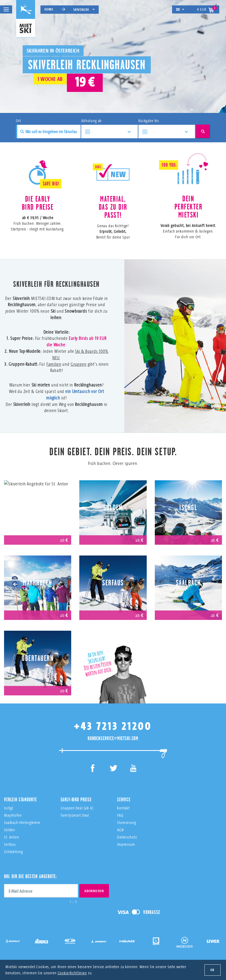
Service (124, 799)
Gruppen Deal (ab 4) (77, 808)
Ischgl (188, 508)
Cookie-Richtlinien (72, 973)
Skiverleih (84, 9)
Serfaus (113, 583)
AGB (120, 830)
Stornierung (126, 822)
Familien (54, 364)
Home (49, 9)
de (180, 9)
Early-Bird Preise (76, 799)
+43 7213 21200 (113, 726)
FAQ (120, 815)
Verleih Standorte (20, 799)
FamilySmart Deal (75, 815)
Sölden (113, 508)
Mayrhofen (38, 583)
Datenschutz (127, 837)
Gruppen (79, 364)
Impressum (126, 844)
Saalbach (188, 583)
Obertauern (38, 658)
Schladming (13, 852)
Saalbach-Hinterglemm (22, 822)
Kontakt (123, 808)
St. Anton (38, 508)
